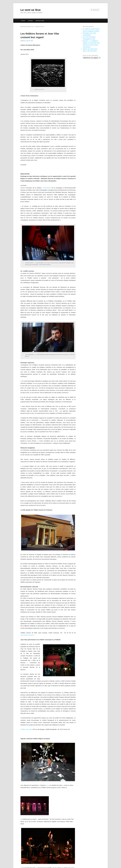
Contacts (30, 21)
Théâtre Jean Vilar (26, 729)
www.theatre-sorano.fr (27, 635)
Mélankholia (47, 188)
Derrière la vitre (40, 21)
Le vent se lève (31, 10)
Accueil (23, 21)
